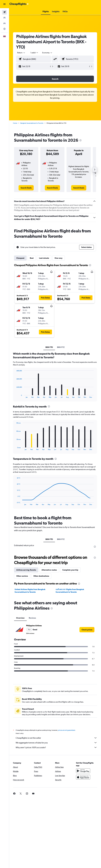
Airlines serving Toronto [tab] (26, 570)
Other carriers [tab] (22, 576)
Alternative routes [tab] (49, 570)
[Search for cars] (4, 23)
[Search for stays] (4, 18)
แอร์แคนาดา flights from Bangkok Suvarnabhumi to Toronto (70, 591)
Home (15, 123)
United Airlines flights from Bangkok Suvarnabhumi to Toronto (30, 591)
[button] (4, 4)
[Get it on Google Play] (83, 771)
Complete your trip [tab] (70, 570)
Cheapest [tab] (20, 258)
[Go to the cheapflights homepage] (19, 4)
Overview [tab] (20, 618)
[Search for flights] (4, 12)
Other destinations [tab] (41, 576)
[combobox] (47, 53)
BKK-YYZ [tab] (61, 347)
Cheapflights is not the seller (56, 738)
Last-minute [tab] (44, 258)
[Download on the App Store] (83, 777)
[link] (26, 188)
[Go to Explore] (4, 29)
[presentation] (80, 140)
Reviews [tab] (32, 618)
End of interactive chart (15, 396)
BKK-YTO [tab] (49, 347)
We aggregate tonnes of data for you (56, 743)
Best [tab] (32, 258)
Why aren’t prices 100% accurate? (56, 747)
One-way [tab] (59, 258)
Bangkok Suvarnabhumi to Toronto (32, 123)
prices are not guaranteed (67, 730)
